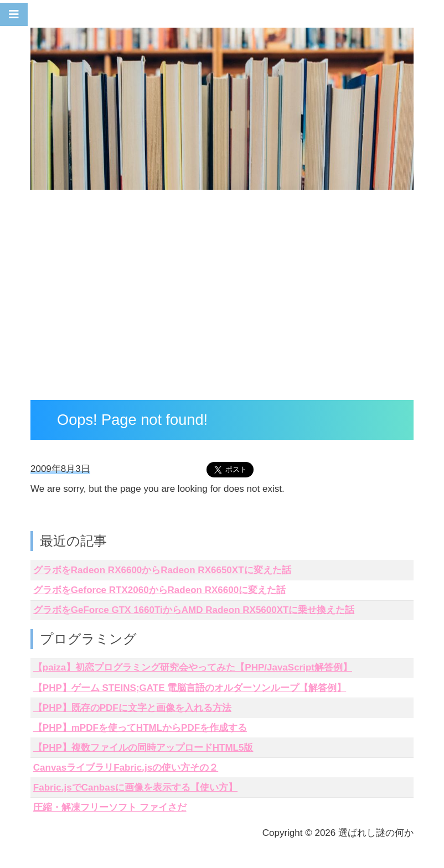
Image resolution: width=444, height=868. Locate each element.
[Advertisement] (222, 298)
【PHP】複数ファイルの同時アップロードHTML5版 (143, 748)
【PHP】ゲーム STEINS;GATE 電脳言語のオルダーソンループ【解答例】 (190, 688)
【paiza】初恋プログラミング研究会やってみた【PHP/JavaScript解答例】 (193, 667)
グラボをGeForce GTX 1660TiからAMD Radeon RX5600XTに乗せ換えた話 (194, 610)
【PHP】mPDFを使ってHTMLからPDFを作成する (140, 728)
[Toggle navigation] (14, 14)
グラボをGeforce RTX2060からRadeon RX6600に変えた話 (159, 590)
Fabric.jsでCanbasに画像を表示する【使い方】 (135, 788)
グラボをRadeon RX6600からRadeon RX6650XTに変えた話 (162, 570)
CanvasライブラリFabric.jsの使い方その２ (126, 768)
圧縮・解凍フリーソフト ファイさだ (110, 807)
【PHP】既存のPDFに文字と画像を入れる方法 (132, 708)
